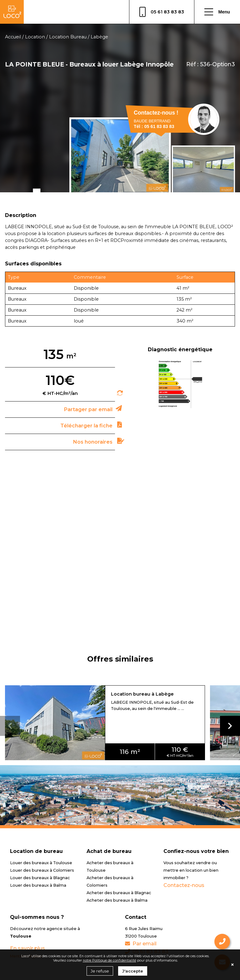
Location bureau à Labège (142, 694)
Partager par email (88, 409)
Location (35, 37)
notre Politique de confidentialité (110, 960)
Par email (141, 944)
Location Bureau (68, 37)
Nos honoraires (93, 442)
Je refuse (100, 971)
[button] (230, 726)
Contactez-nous (184, 885)
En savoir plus (27, 948)
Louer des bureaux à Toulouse (41, 863)
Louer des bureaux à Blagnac (40, 878)
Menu (217, 12)
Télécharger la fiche (86, 426)
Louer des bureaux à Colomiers (42, 870)
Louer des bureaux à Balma (38, 885)
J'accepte (133, 971)
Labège (99, 37)
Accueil (13, 37)
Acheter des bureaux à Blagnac (119, 893)
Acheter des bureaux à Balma (117, 900)
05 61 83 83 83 (162, 12)
